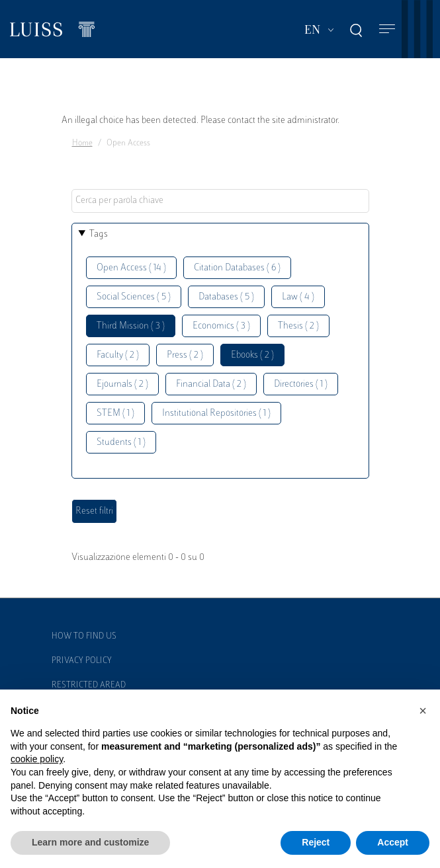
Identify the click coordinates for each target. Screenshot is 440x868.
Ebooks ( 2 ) (252, 355)
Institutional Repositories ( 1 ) (216, 414)
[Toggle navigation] (387, 29)
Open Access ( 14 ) (131, 268)
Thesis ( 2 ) (298, 326)
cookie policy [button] (37, 759)
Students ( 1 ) (121, 443)
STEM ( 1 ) (115, 414)
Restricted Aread (89, 686)
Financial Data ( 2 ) (211, 384)
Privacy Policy (82, 661)
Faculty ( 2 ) (118, 355)
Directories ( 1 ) (301, 384)
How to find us (84, 637)
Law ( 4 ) (298, 297)
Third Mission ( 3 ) (131, 326)
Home (82, 143)
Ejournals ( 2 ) (122, 384)
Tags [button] (99, 234)
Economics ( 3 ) (221, 326)
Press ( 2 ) (185, 355)
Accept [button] (393, 842)
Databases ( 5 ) (226, 297)
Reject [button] (316, 842)
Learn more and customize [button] (90, 842)
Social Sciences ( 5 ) (134, 297)
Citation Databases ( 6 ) (237, 268)
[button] (423, 711)
